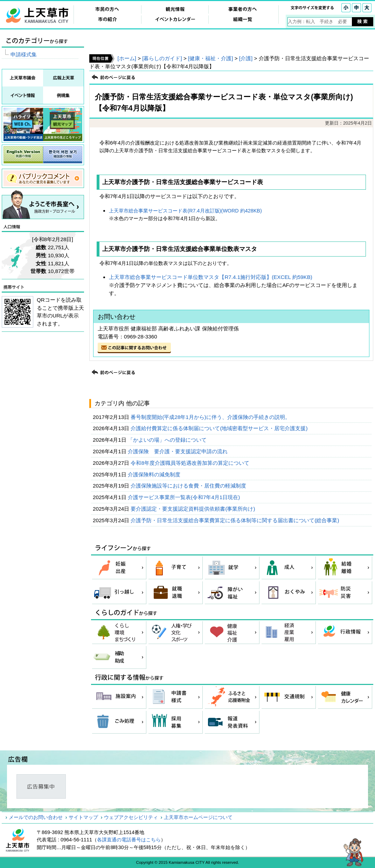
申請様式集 (24, 54)
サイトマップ (83, 817)
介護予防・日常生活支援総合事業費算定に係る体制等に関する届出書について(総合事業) (235, 520)
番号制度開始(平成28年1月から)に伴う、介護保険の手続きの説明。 (211, 417)
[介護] (246, 58)
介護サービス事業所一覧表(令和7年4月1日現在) (185, 497)
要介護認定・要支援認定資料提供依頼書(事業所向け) (193, 509)
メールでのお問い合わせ (36, 817)
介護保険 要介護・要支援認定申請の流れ (178, 451)
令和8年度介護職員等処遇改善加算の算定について (191, 463)
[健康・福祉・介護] (210, 58)
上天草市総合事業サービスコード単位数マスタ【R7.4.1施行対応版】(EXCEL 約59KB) (210, 277)
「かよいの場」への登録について (168, 440)
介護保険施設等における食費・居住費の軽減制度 (189, 486)
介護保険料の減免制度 (155, 474)
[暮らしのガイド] (162, 58)
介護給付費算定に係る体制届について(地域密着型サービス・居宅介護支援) (220, 428)
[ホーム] (127, 58)
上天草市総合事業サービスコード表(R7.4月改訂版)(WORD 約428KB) (185, 211)
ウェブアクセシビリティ (131, 817)
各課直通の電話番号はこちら (129, 840)
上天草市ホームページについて (198, 817)
